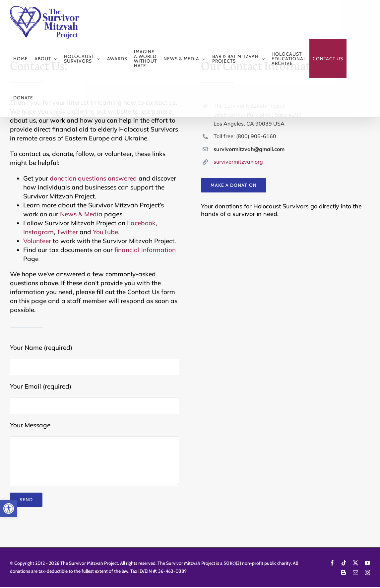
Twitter (67, 232)
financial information (145, 250)
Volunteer (37, 241)
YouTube (105, 232)
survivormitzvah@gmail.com (249, 149)
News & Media (81, 214)
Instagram (38, 232)
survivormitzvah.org (238, 162)
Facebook (141, 223)
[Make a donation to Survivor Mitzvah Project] (234, 185)
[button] (9, 508)
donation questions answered (93, 178)
